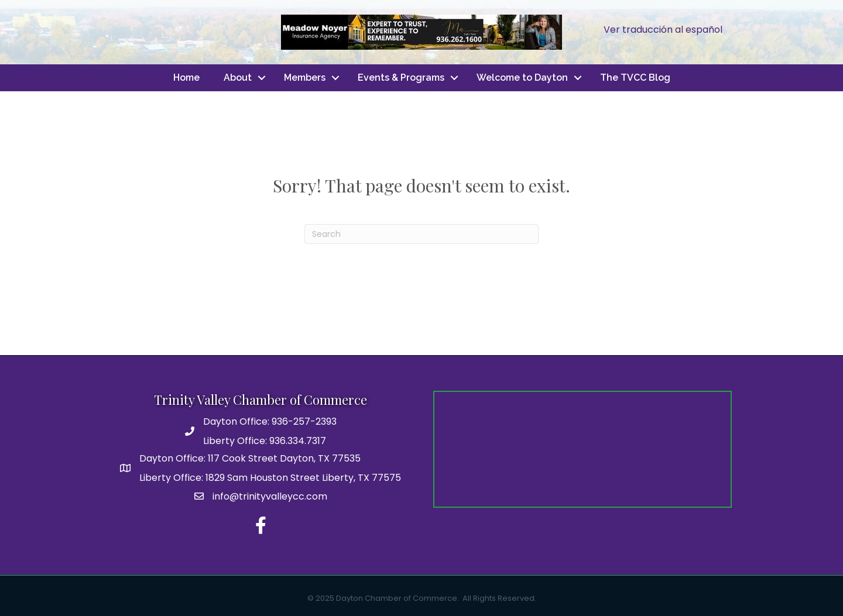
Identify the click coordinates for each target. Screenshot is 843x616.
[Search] (421, 234)
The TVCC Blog (635, 78)
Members (305, 78)
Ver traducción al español (663, 30)
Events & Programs (401, 78)
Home (186, 78)
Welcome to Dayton (522, 78)
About (238, 78)
